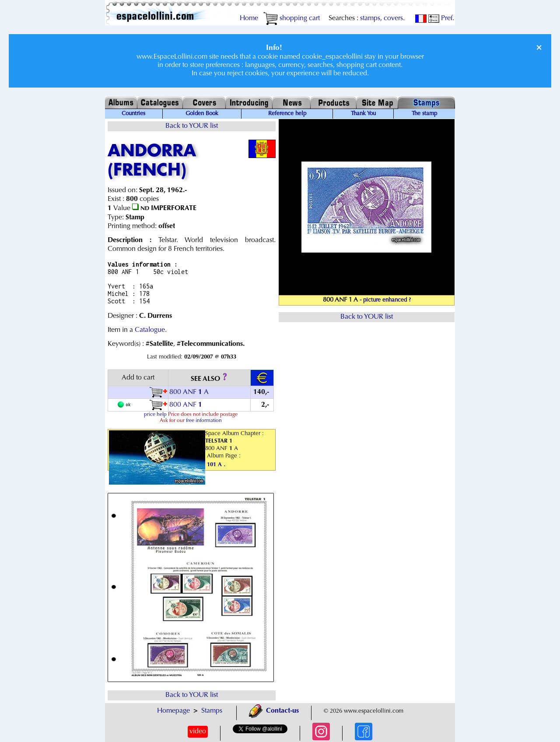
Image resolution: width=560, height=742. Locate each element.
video (198, 731)
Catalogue (150, 330)
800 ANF (187, 405)
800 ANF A (189, 392)
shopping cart (292, 18)
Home (249, 18)
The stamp (424, 114)
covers (393, 18)
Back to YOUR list (192, 126)
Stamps (212, 711)
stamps (370, 18)
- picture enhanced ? (385, 300)
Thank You (363, 114)
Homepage (173, 711)
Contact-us (274, 711)
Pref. (441, 18)
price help (155, 415)
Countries (133, 114)
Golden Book (202, 114)
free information (204, 421)
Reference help (287, 114)
